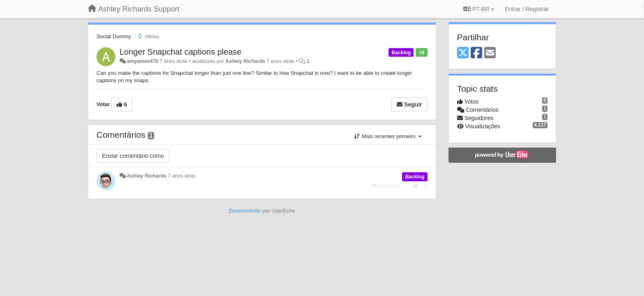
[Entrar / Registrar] (527, 9)
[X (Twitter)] (463, 53)
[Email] (490, 53)
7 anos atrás (182, 176)
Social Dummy (114, 36)
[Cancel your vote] (425, 186)
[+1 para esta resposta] (415, 186)
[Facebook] (476, 53)
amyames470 (142, 61)
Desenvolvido (245, 211)
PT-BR (479, 9)
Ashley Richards (245, 61)
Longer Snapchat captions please (181, 52)
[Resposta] (386, 186)
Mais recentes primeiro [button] (388, 136)
